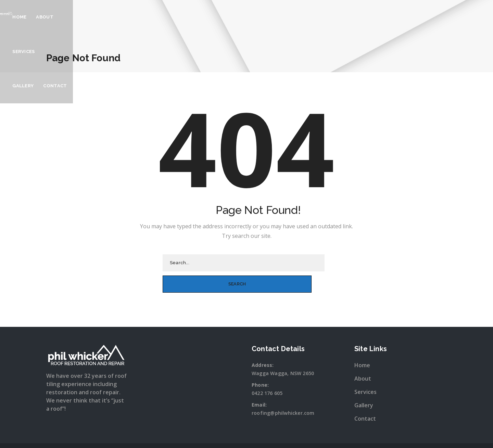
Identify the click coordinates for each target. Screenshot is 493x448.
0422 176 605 (267, 372)
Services (274, 17)
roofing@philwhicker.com (283, 391)
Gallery (305, 17)
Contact (337, 17)
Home (219, 17)
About (244, 17)
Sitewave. (319, 436)
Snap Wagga (260, 436)
